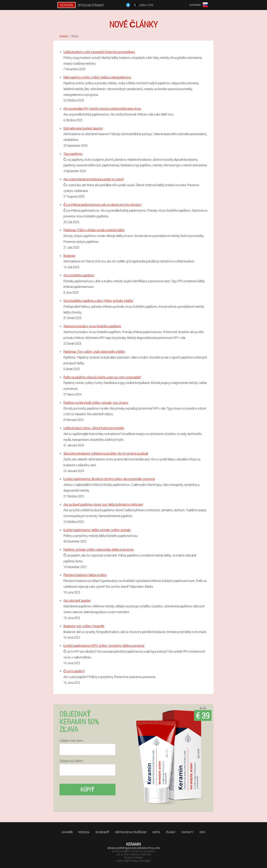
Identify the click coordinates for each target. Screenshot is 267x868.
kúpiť (87, 789)
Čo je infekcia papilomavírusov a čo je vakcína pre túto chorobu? (103, 204)
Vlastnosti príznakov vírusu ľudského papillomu (92, 326)
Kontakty (188, 832)
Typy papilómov (73, 154)
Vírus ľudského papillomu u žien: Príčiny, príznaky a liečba (98, 301)
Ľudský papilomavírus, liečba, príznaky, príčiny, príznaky (97, 530)
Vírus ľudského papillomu (79, 275)
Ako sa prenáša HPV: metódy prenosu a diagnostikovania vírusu (102, 108)
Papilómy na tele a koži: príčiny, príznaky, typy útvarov (96, 402)
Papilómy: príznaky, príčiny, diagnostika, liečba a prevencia (98, 549)
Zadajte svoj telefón (71, 761)
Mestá (156, 832)
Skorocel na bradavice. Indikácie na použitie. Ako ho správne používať (106, 453)
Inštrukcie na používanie (131, 832)
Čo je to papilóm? (74, 671)
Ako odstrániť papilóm (77, 600)
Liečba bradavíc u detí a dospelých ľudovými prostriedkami (99, 52)
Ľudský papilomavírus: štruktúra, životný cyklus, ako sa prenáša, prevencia (109, 479)
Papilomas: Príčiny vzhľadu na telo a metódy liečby (94, 230)
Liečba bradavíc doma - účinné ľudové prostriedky (94, 428)
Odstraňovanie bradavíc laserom (83, 128)
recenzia (84, 832)
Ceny (202, 832)
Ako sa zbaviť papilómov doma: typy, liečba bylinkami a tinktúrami (103, 504)
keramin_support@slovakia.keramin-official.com (133, 848)
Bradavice (69, 256)
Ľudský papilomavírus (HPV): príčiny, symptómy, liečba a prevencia (104, 645)
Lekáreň (67, 832)
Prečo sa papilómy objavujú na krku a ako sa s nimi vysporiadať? (102, 377)
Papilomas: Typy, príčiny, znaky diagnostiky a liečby (94, 351)
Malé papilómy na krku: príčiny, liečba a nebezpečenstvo (97, 77)
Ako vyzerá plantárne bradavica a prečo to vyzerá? (94, 179)
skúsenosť (102, 832)
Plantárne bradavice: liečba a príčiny (85, 575)
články (171, 832)
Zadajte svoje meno (71, 740)
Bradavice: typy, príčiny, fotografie (84, 626)
